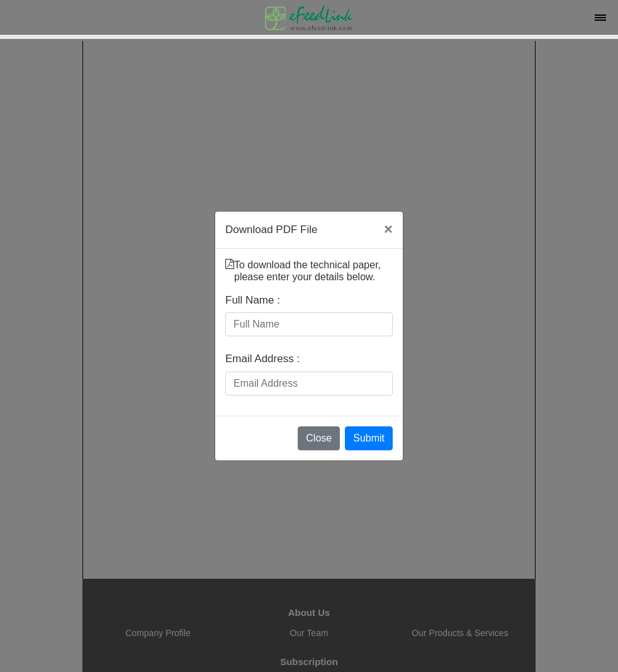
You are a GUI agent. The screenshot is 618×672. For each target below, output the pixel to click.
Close (319, 438)
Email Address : (262, 359)
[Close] (388, 229)
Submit (369, 438)
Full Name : (253, 300)
